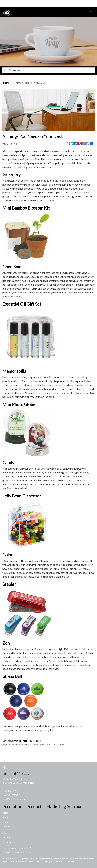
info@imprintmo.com (14, 799)
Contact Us (8, 822)
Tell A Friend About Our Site (18, 852)
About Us (7, 817)
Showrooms (8, 837)
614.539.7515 (12, 791)
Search (6, 833)
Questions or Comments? (17, 848)
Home (6, 83)
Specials (6, 827)
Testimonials (9, 842)
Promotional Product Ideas (27, 741)
